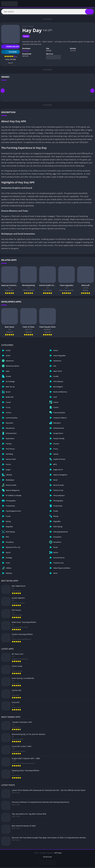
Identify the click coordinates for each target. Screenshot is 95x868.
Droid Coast (47, 858)
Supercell (26, 51)
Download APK (10, 47)
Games (31, 27)
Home (25, 27)
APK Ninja (58, 854)
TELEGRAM (9, 53)
